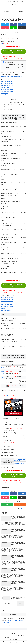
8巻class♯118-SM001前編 (7, 89)
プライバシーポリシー (20, 636)
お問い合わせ (20, 637)
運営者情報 (7, 637)
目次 (12, 99)
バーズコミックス (5, 487)
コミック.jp (3, 378)
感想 (5, 106)
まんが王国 (3, 386)
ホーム (7, 636)
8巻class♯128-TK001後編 (7, 86)
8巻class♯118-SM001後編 (7, 91)
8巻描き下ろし (4, 93)
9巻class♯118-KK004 (6, 95)
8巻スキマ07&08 (5, 87)
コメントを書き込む (13, 615)
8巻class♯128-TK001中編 (7, 84)
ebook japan (16, 463)
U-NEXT (3, 367)
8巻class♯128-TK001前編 (7, 82)
